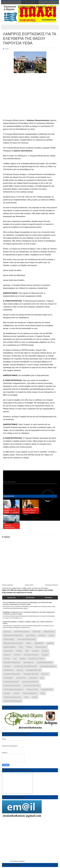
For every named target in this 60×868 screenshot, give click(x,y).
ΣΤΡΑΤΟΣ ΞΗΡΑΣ (32, 690)
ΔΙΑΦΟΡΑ (50, 643)
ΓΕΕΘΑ (29, 643)
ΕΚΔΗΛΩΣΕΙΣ (8, 651)
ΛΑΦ (15, 659)
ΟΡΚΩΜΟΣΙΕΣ (9, 670)
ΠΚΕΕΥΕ (20, 670)
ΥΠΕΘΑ (7, 49)
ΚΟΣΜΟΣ (45, 655)
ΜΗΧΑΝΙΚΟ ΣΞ (29, 663)
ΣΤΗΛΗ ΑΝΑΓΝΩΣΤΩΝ (11, 682)
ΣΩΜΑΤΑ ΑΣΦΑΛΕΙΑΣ (30, 693)
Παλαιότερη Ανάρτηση (52, 585)
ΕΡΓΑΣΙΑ (45, 651)
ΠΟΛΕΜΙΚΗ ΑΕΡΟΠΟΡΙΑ (12, 674)
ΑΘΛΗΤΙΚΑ (36, 632)
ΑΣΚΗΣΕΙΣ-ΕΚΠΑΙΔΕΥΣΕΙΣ (27, 639)
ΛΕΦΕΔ (22, 659)
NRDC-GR (7, 632)
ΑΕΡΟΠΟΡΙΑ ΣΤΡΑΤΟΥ (22, 632)
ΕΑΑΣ (21, 647)
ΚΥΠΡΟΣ (7, 659)
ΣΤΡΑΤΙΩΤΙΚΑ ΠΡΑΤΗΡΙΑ (12, 686)
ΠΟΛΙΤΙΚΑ (45, 674)
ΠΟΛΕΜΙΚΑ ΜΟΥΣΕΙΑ (33, 670)
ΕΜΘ (27, 651)
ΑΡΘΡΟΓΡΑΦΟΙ (9, 639)
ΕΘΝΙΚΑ (29, 647)
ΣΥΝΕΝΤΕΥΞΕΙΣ (47, 690)
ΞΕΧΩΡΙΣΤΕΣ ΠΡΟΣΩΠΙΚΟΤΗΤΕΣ (25, 666)
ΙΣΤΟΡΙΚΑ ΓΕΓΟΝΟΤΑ (31, 655)
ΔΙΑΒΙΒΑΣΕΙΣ (39, 643)
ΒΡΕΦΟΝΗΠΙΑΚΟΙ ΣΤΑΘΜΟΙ (13, 643)
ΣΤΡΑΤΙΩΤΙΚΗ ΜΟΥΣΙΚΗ (32, 686)
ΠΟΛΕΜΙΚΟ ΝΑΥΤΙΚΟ (31, 674)
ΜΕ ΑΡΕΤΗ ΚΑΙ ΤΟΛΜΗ (36, 659)
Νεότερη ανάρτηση (8, 585)
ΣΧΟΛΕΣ (17, 693)
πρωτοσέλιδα (14, 861)
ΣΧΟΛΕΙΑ (7, 693)
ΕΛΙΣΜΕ (19, 651)
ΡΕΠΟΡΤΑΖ (33, 678)
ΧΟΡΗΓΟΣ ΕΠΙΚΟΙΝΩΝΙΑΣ (12, 701)
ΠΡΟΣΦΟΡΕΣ (8, 678)
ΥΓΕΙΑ (26, 697)
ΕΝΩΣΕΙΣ (35, 651)
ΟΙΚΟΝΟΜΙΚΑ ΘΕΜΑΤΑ (48, 666)
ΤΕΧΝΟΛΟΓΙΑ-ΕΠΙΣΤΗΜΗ (12, 697)
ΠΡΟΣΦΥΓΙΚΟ (21, 678)
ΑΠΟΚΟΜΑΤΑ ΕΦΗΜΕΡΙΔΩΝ (13, 636)
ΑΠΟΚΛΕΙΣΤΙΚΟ (49, 632)
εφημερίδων (22, 861)
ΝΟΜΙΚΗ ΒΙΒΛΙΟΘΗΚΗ (45, 663)
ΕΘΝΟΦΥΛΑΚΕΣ (41, 647)
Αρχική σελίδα (29, 585)
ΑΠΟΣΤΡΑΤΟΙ (31, 636)
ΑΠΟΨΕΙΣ (42, 636)
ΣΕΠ (42, 678)
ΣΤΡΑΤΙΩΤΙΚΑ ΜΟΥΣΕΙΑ (30, 682)
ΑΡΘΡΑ (51, 636)
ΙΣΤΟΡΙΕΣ (17, 655)
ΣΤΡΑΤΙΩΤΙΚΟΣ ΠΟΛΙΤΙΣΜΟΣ (13, 690)
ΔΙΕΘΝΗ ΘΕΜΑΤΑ (10, 647)
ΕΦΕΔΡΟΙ (7, 655)
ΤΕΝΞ (42, 693)
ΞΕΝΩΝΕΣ (7, 666)
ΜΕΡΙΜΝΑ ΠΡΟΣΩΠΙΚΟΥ (12, 663)
